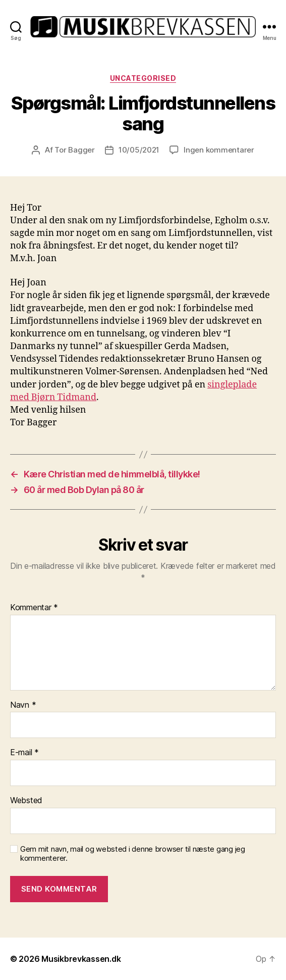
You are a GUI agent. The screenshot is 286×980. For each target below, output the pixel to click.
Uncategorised (143, 78)
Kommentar (34, 608)
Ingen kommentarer (219, 150)
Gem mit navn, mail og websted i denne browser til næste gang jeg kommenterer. (133, 854)
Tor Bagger (74, 150)
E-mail (24, 753)
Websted (26, 801)
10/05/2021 (139, 150)
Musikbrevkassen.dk (81, 959)
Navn (23, 705)
